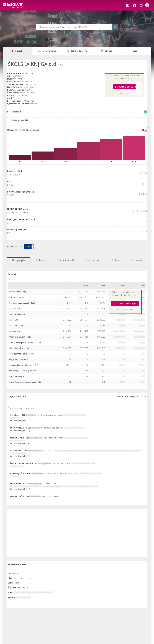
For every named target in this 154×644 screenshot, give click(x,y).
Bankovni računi (93, 260)
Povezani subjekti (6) (20, 443)
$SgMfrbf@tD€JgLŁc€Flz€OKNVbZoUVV (34, 592)
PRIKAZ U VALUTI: (14, 247)
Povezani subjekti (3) (20, 456)
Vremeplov (136, 260)
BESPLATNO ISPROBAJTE (125, 87)
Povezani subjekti (66, 260)
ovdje (129, 93)
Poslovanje (41, 260)
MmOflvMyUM (24, 597)
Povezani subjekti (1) (20, 420)
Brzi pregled (19, 260)
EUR (28, 247)
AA (144, 130)
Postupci (116, 260)
